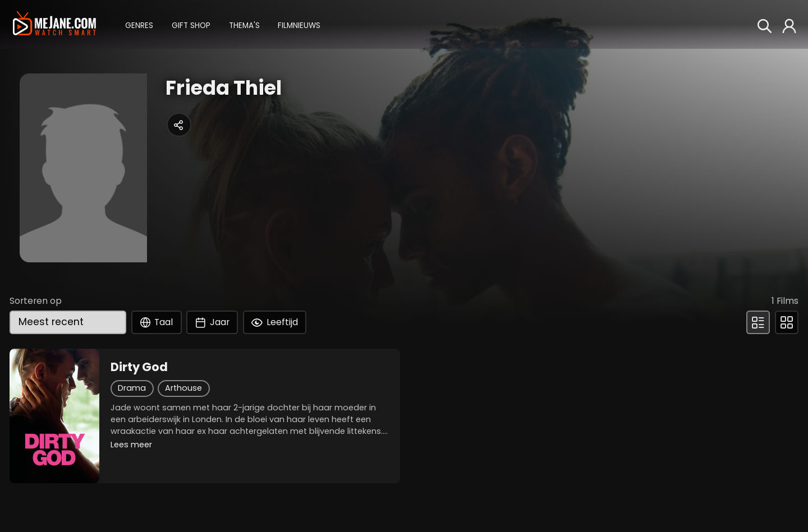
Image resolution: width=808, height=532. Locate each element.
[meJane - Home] (54, 24)
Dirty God (139, 367)
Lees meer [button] (131, 445)
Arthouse (183, 388)
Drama (132, 388)
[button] (139, 24)
